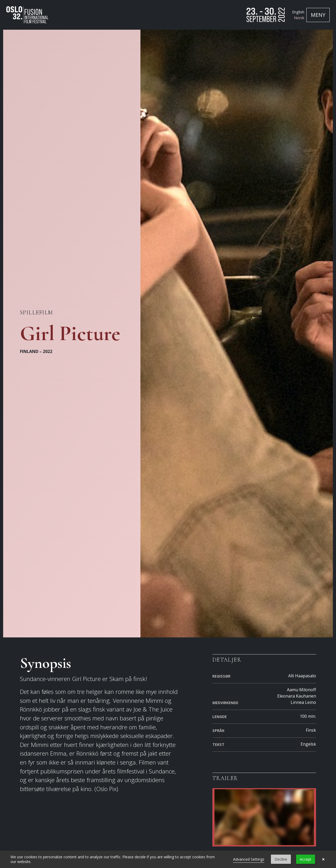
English (298, 12)
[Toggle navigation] (318, 15)
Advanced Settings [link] (249, 859)
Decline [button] (281, 859)
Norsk (299, 18)
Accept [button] (306, 859)
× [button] (323, 859)
